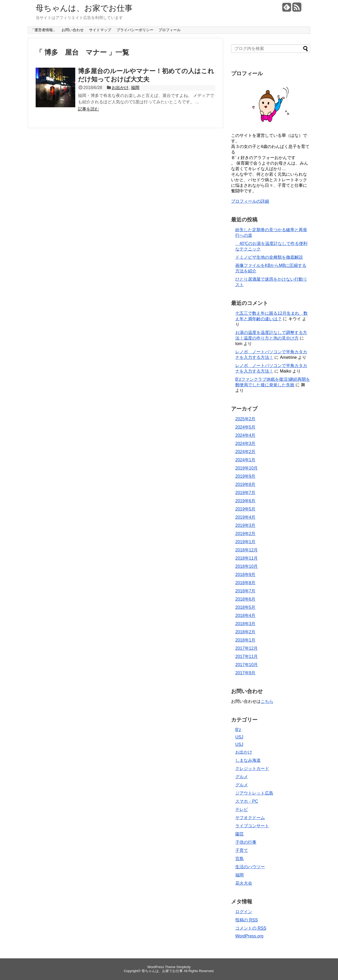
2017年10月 (247, 665)
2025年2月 (245, 419)
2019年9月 (245, 476)
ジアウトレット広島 (254, 793)
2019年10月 (247, 468)
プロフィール (170, 30)
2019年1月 (245, 542)
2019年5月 (245, 509)
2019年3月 (245, 525)
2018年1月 (245, 640)
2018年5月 (245, 607)
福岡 (135, 88)
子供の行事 (246, 842)
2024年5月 (245, 427)
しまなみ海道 (248, 760)
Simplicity (184, 967)
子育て (242, 850)
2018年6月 (245, 599)
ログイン (244, 912)
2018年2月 (245, 632)
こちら (267, 701)
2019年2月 (245, 534)
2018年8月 (245, 583)
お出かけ (120, 88)
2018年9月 (245, 575)
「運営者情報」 (44, 30)
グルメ (242, 777)
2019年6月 (245, 501)
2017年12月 (247, 648)
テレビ (242, 809)
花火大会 (244, 883)
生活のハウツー (250, 867)
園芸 (240, 834)
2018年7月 (245, 591)
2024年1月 (245, 460)
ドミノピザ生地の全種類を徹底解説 (269, 257)
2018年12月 (247, 550)
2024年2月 (245, 452)
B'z (238, 730)
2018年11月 (247, 558)
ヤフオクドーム (250, 818)
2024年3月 (245, 443)
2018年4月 (245, 616)
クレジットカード (252, 768)
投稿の (247, 920)
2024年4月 (245, 435)
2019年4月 (245, 517)
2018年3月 (245, 624)
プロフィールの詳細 (250, 201)
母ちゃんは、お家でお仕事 (84, 8)
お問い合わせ (73, 30)
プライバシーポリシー (135, 30)
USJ (239, 737)
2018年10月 (247, 566)
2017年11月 (247, 656)
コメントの (251, 928)
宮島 (240, 859)
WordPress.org (249, 936)
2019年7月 (245, 493)
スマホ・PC (247, 801)
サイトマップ (100, 30)
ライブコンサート (252, 826)
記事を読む (88, 109)
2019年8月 (245, 484)
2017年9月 (245, 673)
